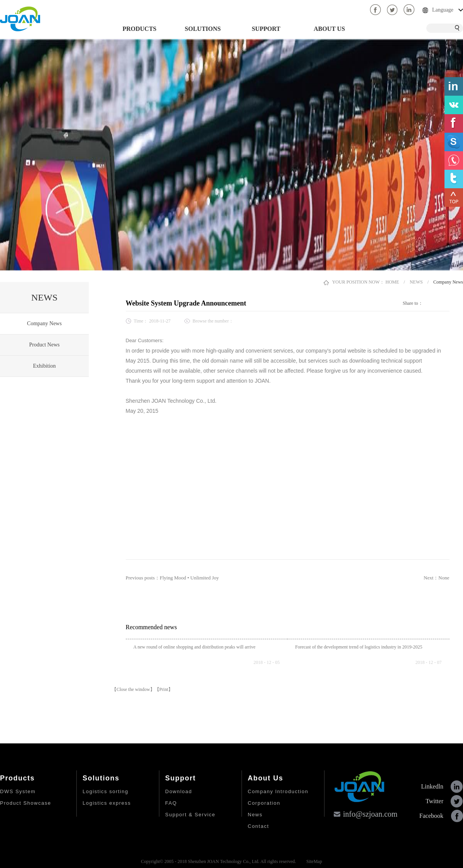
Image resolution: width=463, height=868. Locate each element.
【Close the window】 (133, 689)
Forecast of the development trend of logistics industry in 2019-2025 (359, 647)
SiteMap (313, 861)
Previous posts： (172, 578)
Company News (448, 282)
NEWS (416, 282)
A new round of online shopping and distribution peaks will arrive (195, 647)
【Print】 (164, 689)
